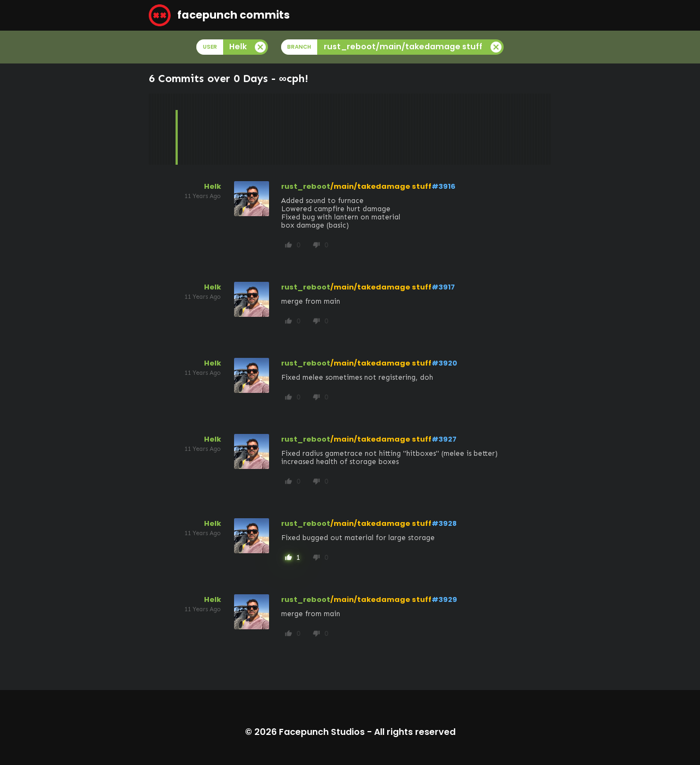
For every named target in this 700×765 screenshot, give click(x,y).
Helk (212, 186)
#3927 (444, 439)
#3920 (444, 363)
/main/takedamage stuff (381, 186)
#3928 (444, 523)
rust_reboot (306, 186)
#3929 (444, 599)
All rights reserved (415, 732)
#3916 (444, 186)
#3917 (443, 287)
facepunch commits (219, 15)
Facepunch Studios (322, 732)
